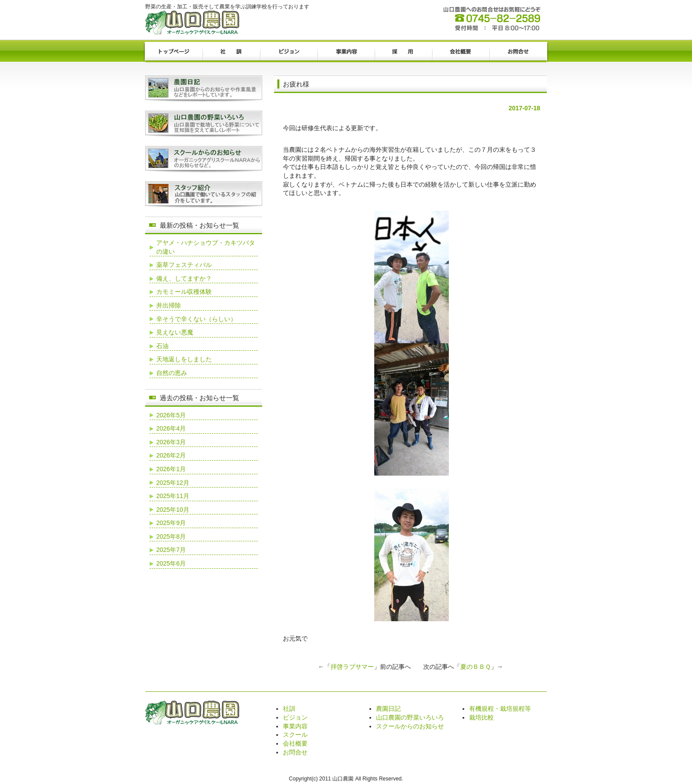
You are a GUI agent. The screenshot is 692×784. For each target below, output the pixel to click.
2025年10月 (173, 510)
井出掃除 (169, 305)
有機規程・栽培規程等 (500, 709)
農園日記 (388, 709)
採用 (403, 52)
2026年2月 (171, 455)
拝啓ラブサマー (352, 667)
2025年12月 (173, 483)
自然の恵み (172, 373)
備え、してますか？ (184, 278)
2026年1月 (171, 469)
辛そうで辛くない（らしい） (196, 319)
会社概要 (461, 52)
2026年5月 (171, 415)
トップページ (174, 52)
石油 (162, 346)
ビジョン (289, 52)
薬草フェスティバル (184, 265)
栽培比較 (481, 717)
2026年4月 (171, 428)
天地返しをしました (184, 359)
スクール (295, 735)
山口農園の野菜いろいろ (410, 717)
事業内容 (346, 52)
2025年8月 (171, 536)
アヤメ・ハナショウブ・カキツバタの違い (206, 247)
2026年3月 (171, 442)
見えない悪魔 (175, 332)
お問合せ (518, 52)
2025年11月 (173, 496)
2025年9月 (171, 523)
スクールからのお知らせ (410, 726)
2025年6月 (171, 563)
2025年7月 (171, 550)
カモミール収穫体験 (184, 292)
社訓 (231, 52)
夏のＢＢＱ (476, 667)
